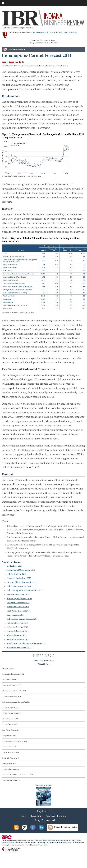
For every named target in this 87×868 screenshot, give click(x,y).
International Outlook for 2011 (21, 570)
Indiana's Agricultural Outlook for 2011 (25, 590)
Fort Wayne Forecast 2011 (19, 611)
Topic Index (50, 816)
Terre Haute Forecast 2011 (19, 647)
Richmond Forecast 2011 (18, 639)
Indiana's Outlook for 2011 (19, 586)
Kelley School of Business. (68, 32)
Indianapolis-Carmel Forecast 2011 (23, 619)
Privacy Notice (42, 845)
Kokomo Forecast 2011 (17, 623)
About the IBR (36, 816)
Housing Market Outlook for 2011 (22, 582)
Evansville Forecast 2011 (18, 607)
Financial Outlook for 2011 (19, 578)
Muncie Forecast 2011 (17, 635)
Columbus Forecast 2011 (18, 603)
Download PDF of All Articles (43, 795)
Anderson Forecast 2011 (18, 594)
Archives (63, 816)
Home (23, 816)
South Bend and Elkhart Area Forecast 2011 (27, 643)
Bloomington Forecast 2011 (19, 599)
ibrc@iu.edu (67, 843)
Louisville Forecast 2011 (18, 631)
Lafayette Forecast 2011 (17, 627)
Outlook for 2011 (15, 566)
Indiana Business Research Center (42, 32)
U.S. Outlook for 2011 (17, 574)
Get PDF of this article (16, 49)
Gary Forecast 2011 (16, 615)
